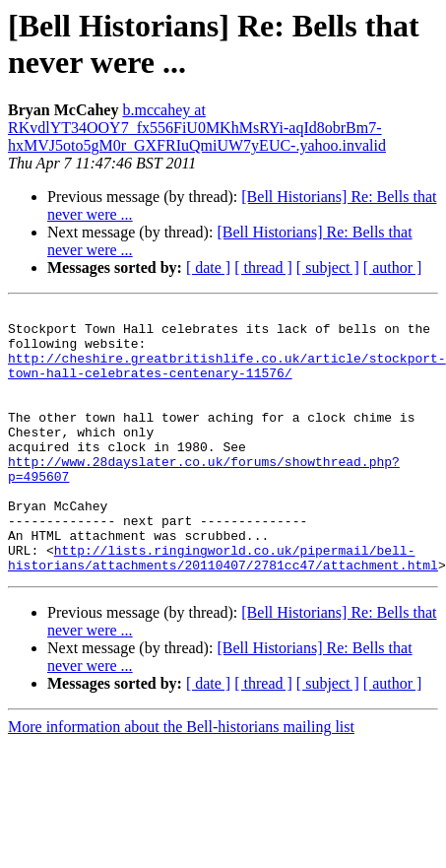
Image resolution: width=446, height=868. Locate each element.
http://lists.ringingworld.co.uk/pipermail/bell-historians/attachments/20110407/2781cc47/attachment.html (223, 609)
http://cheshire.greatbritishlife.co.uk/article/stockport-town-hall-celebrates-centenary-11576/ (227, 378)
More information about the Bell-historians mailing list (181, 780)
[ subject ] (328, 267)
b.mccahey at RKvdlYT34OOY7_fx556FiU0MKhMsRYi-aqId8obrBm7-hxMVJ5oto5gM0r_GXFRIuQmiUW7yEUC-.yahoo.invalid (197, 128)
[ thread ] (263, 267)
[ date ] (208, 267)
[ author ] (393, 267)
